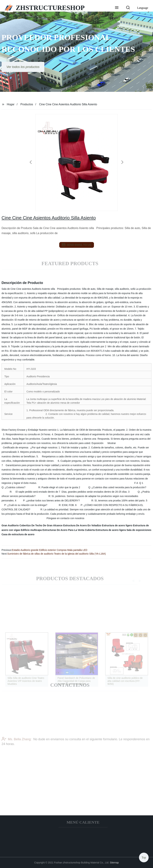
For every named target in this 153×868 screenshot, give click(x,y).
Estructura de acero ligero (117, 525)
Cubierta (90, 530)
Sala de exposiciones (139, 530)
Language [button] (143, 8)
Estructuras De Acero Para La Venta (63, 530)
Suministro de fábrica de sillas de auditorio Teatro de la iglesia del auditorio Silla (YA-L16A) (56, 554)
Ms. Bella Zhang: (17, 743)
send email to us (77, 245)
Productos (27, 104)
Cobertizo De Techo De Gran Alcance (41, 525)
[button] (117, 8)
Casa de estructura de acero (18, 534)
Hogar (11, 104)
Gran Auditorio (10, 525)
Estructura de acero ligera (111, 530)
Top (144, 857)
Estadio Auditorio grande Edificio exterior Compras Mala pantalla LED (50, 550)
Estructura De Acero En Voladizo (82, 525)
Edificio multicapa (31, 530)
